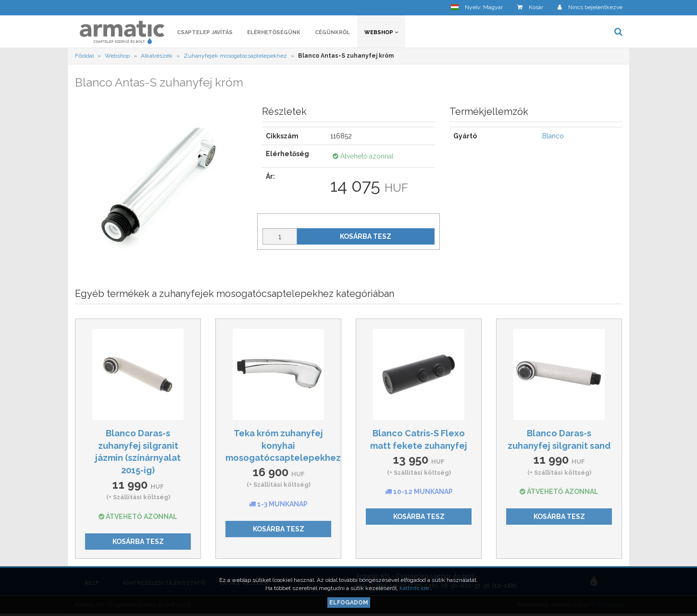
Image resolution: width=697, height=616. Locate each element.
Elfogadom (349, 603)
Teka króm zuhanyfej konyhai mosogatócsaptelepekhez (283, 445)
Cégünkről (332, 32)
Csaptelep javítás (205, 32)
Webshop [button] (381, 32)
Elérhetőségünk (274, 32)
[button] (477, 7)
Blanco (553, 136)
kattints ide (415, 588)
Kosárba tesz (366, 236)
